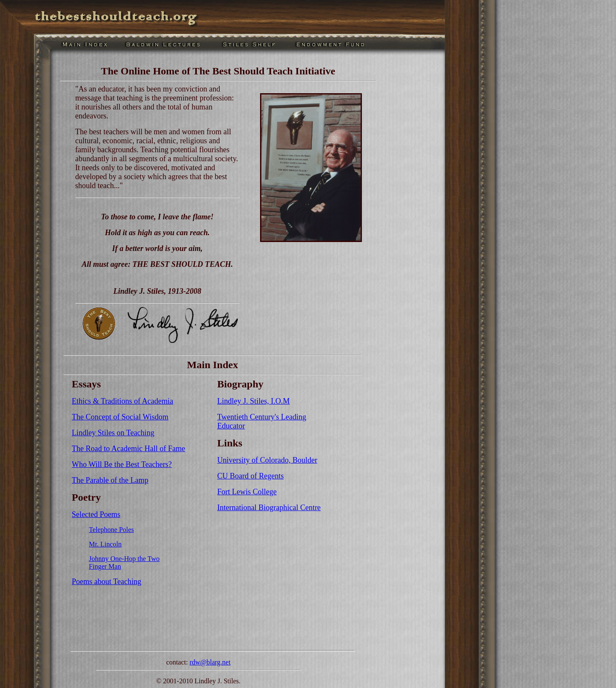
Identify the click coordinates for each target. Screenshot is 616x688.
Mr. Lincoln (105, 544)
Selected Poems (96, 514)
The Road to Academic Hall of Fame (129, 449)
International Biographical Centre (269, 508)
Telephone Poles (111, 530)
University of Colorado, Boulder (267, 460)
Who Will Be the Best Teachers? (122, 464)
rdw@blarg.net (210, 662)
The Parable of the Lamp (110, 480)
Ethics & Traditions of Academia (123, 401)
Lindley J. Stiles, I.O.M (254, 401)
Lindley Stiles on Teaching (113, 433)
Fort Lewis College (247, 492)
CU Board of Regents (250, 476)
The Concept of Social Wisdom (120, 417)
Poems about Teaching (107, 582)
